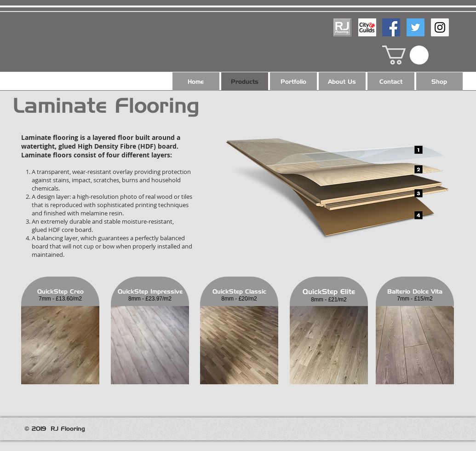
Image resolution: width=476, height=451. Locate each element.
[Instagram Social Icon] (440, 27)
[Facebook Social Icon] (391, 27)
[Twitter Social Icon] (416, 27)
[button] (405, 55)
